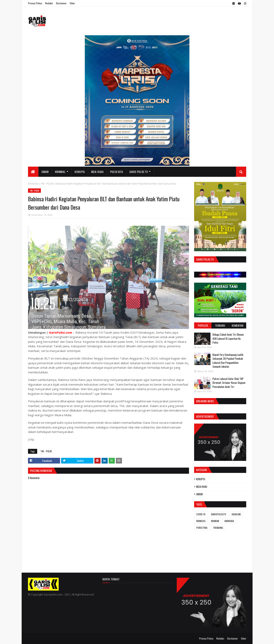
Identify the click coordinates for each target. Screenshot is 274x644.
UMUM (199, 494)
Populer (203, 325)
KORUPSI (201, 479)
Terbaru (220, 325)
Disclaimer (61, 3)
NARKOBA (229, 521)
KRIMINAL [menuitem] (60, 172)
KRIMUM (215, 521)
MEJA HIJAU (202, 487)
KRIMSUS (201, 521)
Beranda (33, 184)
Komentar (238, 325)
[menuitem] (33, 172)
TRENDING (218, 528)
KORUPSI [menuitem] (80, 172)
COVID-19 (201, 514)
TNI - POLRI (47, 184)
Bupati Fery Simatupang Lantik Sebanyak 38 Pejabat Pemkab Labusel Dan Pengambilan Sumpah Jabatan (228, 361)
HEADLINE (236, 514)
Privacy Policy (35, 3)
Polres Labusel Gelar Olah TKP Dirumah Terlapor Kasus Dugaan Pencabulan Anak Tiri (229, 383)
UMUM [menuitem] (45, 172)
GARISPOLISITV (219, 514)
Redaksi (49, 3)
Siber (72, 3)
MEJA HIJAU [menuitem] (97, 172)
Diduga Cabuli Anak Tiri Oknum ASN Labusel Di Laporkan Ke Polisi (228, 338)
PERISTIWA (202, 528)
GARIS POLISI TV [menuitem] (139, 172)
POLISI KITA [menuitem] (117, 172)
